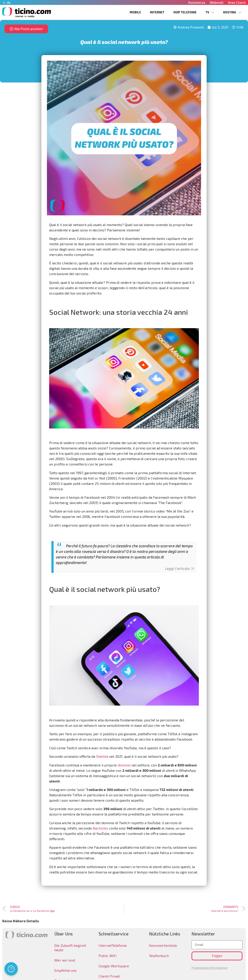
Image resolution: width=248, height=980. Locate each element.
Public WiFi (108, 956)
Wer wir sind (65, 960)
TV (210, 12)
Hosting (232, 12)
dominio (124, 765)
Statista (102, 756)
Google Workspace (114, 966)
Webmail (217, 2)
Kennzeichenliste (163, 945)
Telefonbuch (159, 956)
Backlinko (100, 828)
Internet (157, 12)
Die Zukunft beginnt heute (70, 948)
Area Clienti (237, 2)
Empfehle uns (65, 970)
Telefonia (119, 945)
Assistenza (197, 2)
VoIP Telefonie (185, 12)
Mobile (135, 12)
